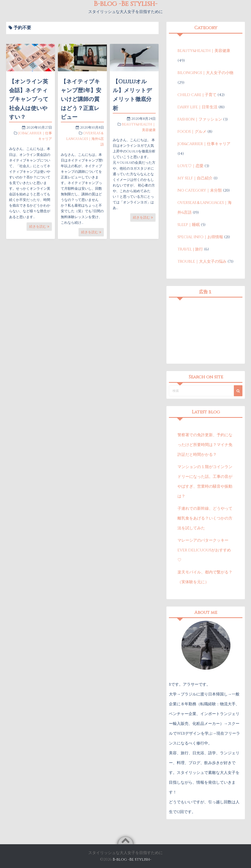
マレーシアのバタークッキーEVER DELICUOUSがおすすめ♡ (204, 550)
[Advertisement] (206, 331)
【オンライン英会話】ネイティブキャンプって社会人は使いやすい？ (29, 99)
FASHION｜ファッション (200, 119)
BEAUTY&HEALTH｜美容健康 (204, 51)
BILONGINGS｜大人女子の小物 (205, 73)
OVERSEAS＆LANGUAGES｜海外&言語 (85, 139)
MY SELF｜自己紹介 (195, 178)
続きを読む (39, 227)
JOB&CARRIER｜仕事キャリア (204, 144)
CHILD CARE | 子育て (197, 95)
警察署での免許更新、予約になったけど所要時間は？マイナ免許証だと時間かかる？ (205, 445)
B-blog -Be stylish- (132, 859)
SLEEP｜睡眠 (189, 225)
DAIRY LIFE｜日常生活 (197, 107)
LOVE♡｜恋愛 (190, 166)
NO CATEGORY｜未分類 (200, 190)
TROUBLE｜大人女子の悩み (202, 261)
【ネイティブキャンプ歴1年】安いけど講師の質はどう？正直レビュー (81, 99)
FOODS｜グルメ (192, 132)
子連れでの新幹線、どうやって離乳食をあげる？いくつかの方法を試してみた (205, 518)
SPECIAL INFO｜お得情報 (200, 237)
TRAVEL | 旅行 (190, 249)
